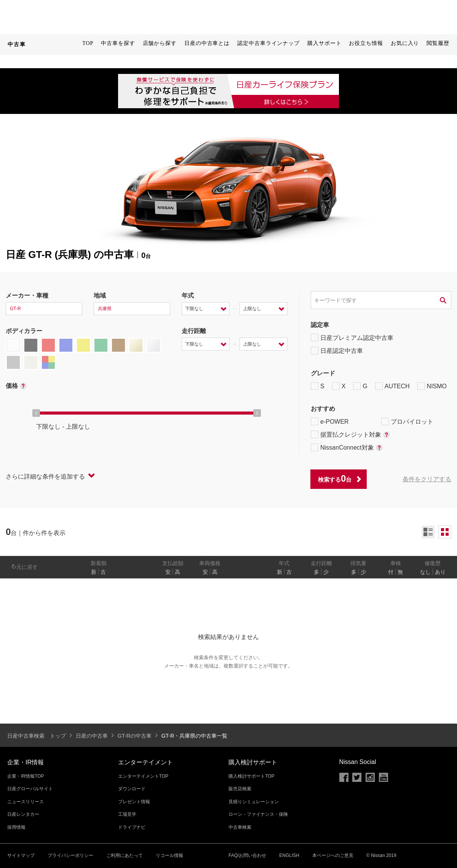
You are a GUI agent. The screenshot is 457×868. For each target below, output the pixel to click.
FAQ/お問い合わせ (247, 855)
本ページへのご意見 (333, 855)
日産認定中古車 (337, 351)
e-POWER (330, 421)
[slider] (36, 413)
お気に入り (405, 43)
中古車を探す (118, 43)
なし (425, 572)
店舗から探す (160, 43)
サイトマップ (21, 855)
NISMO (432, 386)
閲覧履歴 (438, 43)
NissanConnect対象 (347, 447)
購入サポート (324, 43)
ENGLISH (289, 855)
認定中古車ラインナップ (268, 43)
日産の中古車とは (207, 43)
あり (440, 572)
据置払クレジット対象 (350, 434)
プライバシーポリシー (70, 855)
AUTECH (392, 386)
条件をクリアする (427, 479)
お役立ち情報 (366, 43)
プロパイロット (407, 421)
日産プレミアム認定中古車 (352, 338)
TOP (88, 43)
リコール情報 (169, 855)
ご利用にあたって (125, 855)
